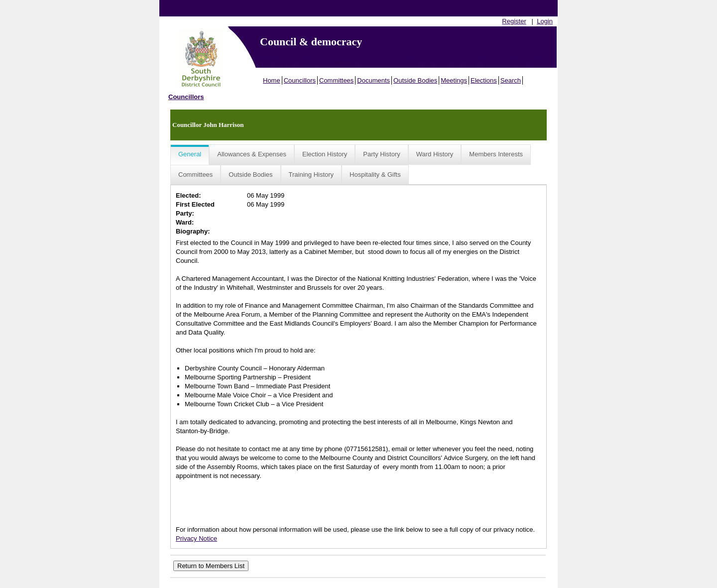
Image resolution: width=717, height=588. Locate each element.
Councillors (300, 80)
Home (272, 80)
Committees (336, 80)
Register (514, 21)
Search (511, 80)
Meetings (454, 80)
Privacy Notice (196, 538)
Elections (484, 80)
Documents (373, 80)
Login (545, 21)
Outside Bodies (415, 80)
